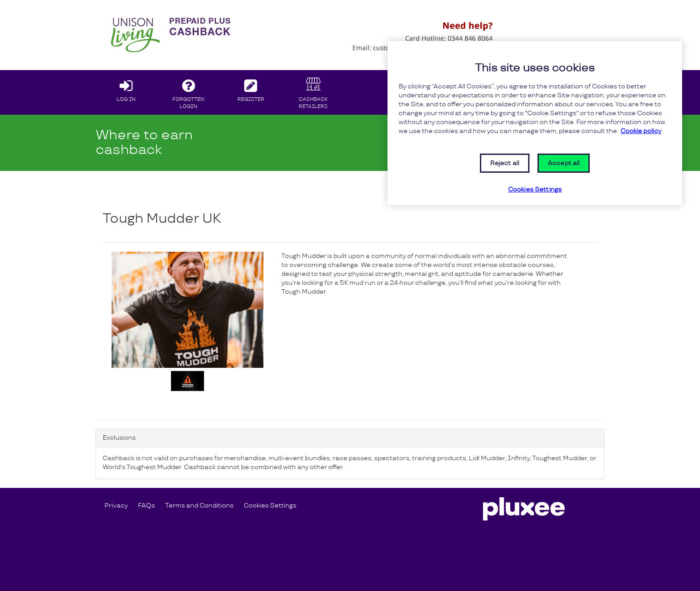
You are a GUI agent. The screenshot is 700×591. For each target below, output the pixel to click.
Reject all (505, 163)
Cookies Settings (270, 506)
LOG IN (126, 88)
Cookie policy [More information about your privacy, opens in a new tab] (641, 131)
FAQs (146, 506)
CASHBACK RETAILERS (313, 92)
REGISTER (251, 88)
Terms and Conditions (199, 506)
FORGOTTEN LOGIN (189, 92)
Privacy (116, 506)
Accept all (564, 163)
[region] (535, 123)
